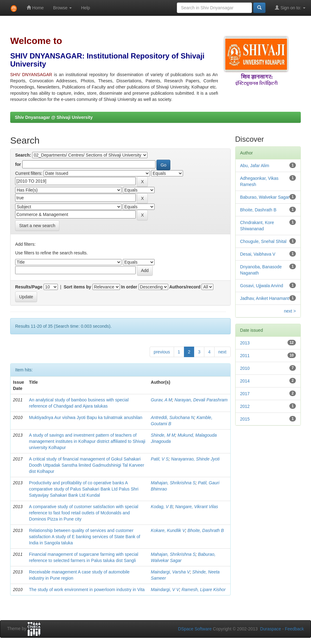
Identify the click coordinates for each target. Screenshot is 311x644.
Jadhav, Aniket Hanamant (265, 298)
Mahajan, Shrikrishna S (173, 483)
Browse (63, 8)
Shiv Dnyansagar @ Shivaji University (54, 117)
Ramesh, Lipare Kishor (203, 590)
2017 (245, 394)
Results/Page (29, 287)
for (18, 164)
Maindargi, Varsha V (170, 572)
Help (85, 8)
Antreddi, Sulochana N (173, 417)
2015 (245, 419)
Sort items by (77, 287)
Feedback (294, 629)
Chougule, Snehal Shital (263, 241)
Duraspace (271, 629)
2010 (245, 368)
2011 (245, 356)
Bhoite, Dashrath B (206, 530)
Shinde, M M (163, 435)
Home (35, 8)
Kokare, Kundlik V (168, 530)
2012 (245, 406)
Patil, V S (160, 459)
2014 (245, 381)
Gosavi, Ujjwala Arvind (262, 286)
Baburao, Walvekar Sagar (265, 197)
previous (162, 352)
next (222, 352)
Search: (23, 155)
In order (129, 287)
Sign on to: (290, 8)
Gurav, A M (162, 400)
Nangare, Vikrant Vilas (196, 507)
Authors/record (185, 287)
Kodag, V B (162, 507)
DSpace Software (195, 629)
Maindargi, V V (165, 590)
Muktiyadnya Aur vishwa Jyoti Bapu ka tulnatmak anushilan (86, 417)
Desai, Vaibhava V (258, 254)
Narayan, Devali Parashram (201, 400)
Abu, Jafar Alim (255, 166)
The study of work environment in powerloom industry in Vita (87, 590)
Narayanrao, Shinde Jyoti (195, 459)
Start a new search (37, 226)
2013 (245, 343)
